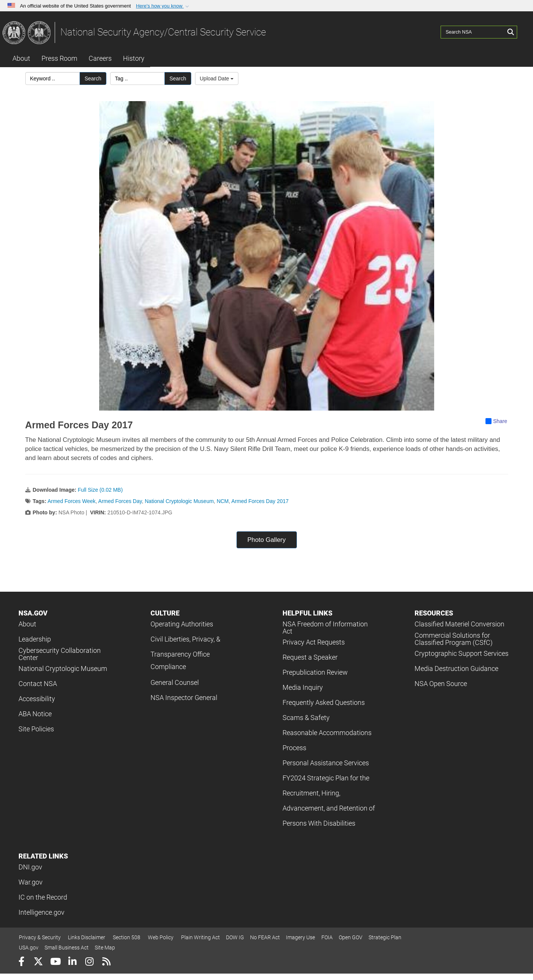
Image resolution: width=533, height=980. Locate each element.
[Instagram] (89, 962)
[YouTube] (55, 962)
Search (93, 78)
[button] (163, 6)
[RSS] (106, 962)
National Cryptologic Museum (179, 501)
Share (496, 421)
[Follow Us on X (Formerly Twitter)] (38, 962)
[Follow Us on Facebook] (21, 962)
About (21, 58)
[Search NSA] (473, 32)
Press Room (59, 58)
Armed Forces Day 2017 (260, 501)
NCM (223, 501)
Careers (100, 58)
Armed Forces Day (120, 501)
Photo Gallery (267, 540)
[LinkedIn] (72, 962)
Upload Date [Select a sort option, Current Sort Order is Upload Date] (217, 78)
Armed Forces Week (71, 501)
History (134, 58)
